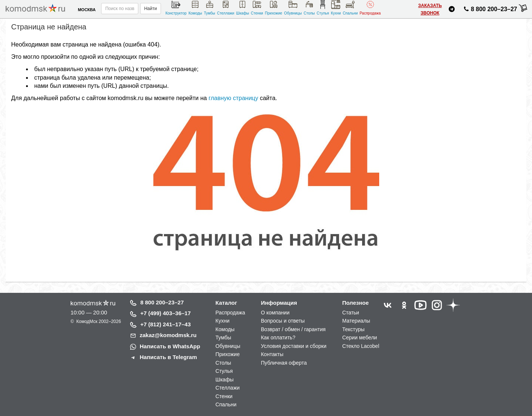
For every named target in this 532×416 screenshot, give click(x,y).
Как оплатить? (278, 337)
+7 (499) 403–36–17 (166, 313)
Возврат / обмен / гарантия (293, 329)
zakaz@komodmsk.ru (168, 335)
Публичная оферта (284, 363)
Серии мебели (360, 337)
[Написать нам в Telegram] (452, 10)
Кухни (336, 8)
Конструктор (176, 8)
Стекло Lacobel (361, 346)
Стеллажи (226, 8)
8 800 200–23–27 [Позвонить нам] (489, 10)
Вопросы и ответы (283, 321)
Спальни (350, 8)
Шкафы (243, 8)
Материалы (356, 321)
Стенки (257, 8)
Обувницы (293, 8)
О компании (275, 313)
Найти (151, 9)
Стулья (323, 8)
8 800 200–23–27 (162, 302)
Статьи (351, 313)
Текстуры (354, 329)
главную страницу (233, 98)
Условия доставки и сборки (294, 346)
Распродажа (370, 8)
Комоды (195, 8)
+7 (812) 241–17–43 (166, 324)
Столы (309, 8)
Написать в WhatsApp (170, 346)
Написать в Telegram (168, 357)
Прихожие (274, 8)
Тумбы (210, 8)
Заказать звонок (430, 9)
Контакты (272, 354)
